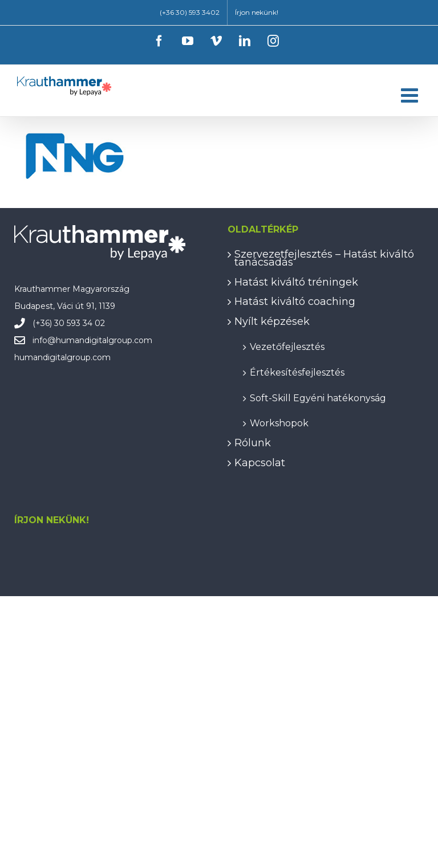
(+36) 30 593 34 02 (69, 323)
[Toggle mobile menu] (411, 95)
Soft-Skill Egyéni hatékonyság (318, 398)
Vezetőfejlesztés (287, 346)
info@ (44, 340)
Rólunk (253, 443)
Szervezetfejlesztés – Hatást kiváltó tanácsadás (324, 258)
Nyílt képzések (272, 321)
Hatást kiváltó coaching (295, 301)
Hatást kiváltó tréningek (296, 282)
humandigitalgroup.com (104, 340)
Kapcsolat (260, 463)
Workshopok (279, 423)
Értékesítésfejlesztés (297, 372)
